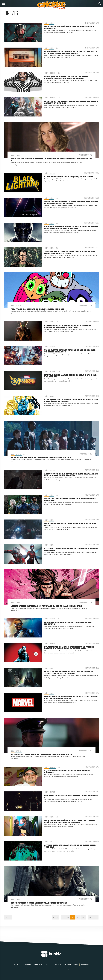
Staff (16, 966)
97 (60, 918)
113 (95, 918)
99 (70, 918)
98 (65, 918)
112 (89, 918)
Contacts (57, 966)
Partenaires (26, 966)
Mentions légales (71, 966)
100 (76, 918)
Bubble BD (85, 966)
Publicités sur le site (42, 966)
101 (82, 918)
